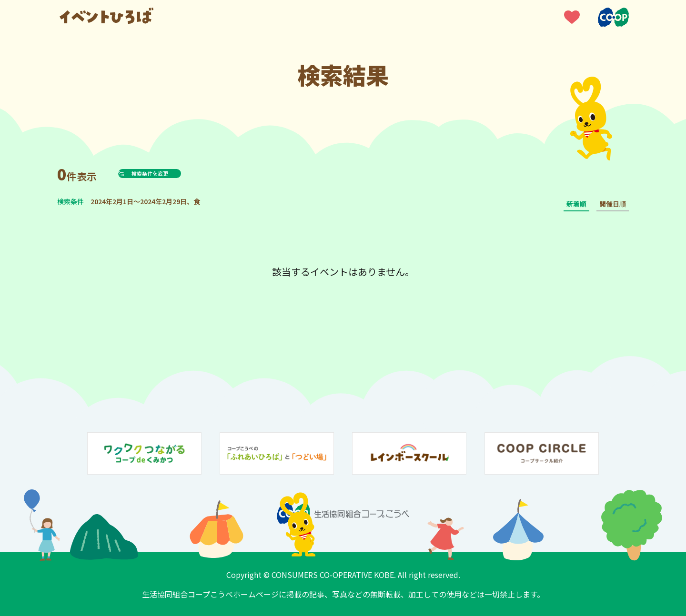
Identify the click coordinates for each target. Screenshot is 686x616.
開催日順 (613, 204)
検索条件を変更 (173, 173)
